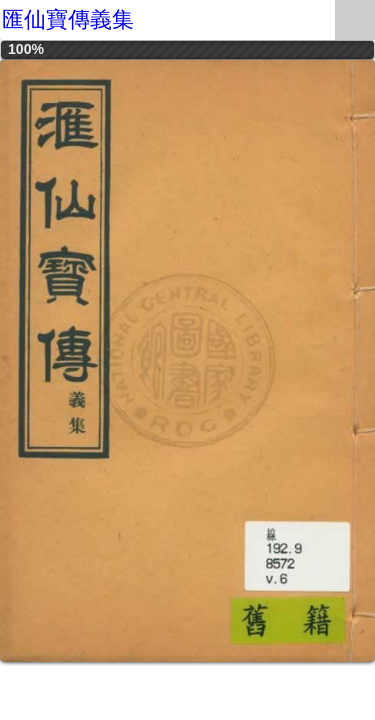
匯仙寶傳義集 (68, 19)
